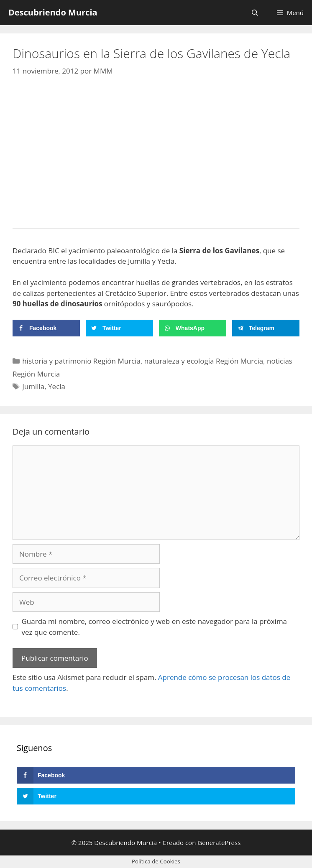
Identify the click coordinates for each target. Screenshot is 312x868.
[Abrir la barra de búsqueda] (255, 13)
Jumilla (33, 386)
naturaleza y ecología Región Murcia (204, 361)
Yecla (57, 386)
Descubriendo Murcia (53, 12)
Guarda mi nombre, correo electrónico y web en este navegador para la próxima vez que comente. (155, 627)
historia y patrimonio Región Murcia (81, 361)
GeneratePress (219, 843)
